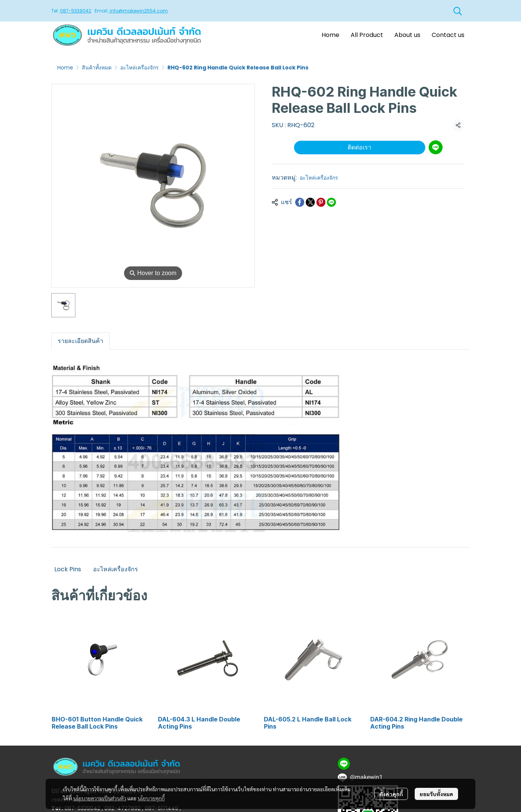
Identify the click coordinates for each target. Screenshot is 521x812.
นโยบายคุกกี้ (151, 798)
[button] (458, 11)
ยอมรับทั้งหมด (436, 794)
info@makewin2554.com (138, 11)
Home (65, 68)
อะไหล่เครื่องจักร (139, 68)
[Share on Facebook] (300, 202)
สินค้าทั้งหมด (97, 68)
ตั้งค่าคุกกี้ (391, 794)
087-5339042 (76, 11)
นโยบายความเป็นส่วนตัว (100, 798)
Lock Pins (68, 569)
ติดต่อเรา (359, 147)
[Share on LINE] (331, 202)
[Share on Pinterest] (321, 202)
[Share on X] (310, 202)
